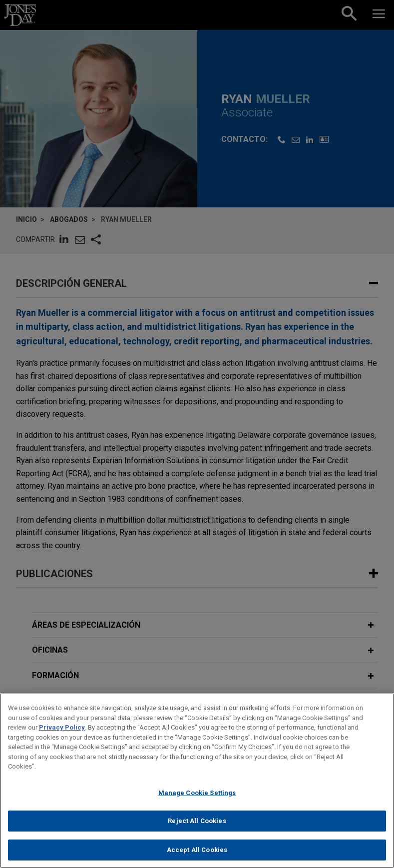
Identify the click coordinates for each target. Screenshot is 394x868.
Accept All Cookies (197, 857)
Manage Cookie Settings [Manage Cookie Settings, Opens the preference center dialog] (197, 799)
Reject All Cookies (197, 828)
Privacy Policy (62, 734)
